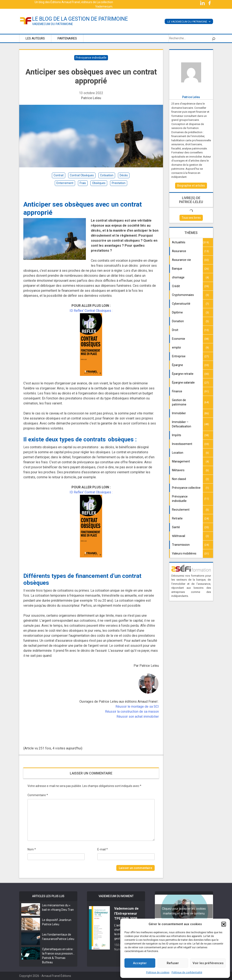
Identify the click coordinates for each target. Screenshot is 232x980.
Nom (32, 849)
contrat (59, 175)
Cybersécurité (181, 304)
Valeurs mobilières (184, 553)
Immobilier (179, 413)
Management (181, 461)
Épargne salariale (183, 383)
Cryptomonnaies (183, 295)
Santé (176, 527)
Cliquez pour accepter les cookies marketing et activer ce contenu (184, 911)
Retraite (177, 518)
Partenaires (67, 38)
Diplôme (177, 312)
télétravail (179, 536)
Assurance (179, 251)
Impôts (177, 435)
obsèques (99, 183)
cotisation (107, 175)
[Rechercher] (214, 38)
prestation (119, 183)
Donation (178, 321)
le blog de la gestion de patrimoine (80, 19)
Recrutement (181, 510)
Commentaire (38, 795)
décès (124, 175)
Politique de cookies (158, 972)
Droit (175, 330)
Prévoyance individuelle (91, 58)
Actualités (179, 242)
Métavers (178, 470)
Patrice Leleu (91, 98)
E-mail (103, 849)
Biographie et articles (191, 186)
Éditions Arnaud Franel (65, 2)
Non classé (179, 479)
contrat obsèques (82, 175)
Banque (177, 269)
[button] (224, 924)
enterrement (65, 183)
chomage (178, 277)
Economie (179, 339)
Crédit (176, 286)
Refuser (173, 963)
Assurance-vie (181, 260)
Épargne (177, 365)
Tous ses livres (191, 218)
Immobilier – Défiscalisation (182, 424)
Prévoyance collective (186, 488)
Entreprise (179, 356)
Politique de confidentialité (187, 972)
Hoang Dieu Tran (63, 910)
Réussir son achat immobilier (138, 717)
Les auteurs (35, 38)
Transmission (181, 545)
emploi (176, 347)
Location (178, 453)
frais (83, 183)
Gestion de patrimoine (179, 402)
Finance (177, 391)
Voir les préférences (208, 963)
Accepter (140, 963)
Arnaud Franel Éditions (56, 976)
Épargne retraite (183, 374)
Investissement (182, 444)
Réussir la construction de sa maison (132, 712)
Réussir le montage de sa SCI (137, 707)
